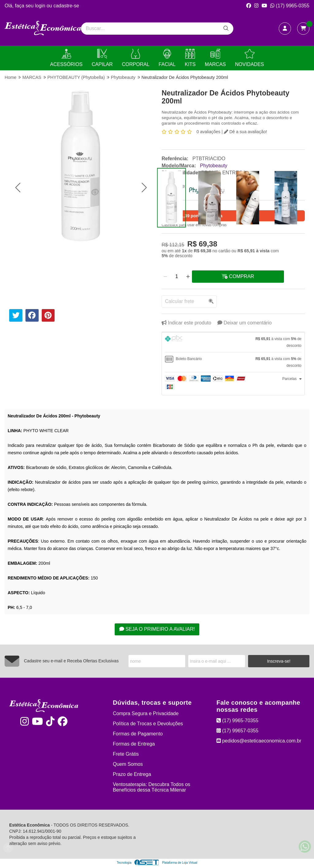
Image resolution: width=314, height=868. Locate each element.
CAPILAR (102, 58)
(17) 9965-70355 (237, 721)
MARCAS (215, 58)
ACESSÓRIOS (66, 58)
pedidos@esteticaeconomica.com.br (259, 741)
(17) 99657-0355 (237, 731)
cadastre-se (66, 6)
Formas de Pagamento (138, 734)
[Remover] (165, 277)
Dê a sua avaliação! (245, 132)
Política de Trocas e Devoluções (148, 724)
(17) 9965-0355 (290, 6)
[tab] (233, 342)
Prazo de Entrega (132, 774)
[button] (18, 188)
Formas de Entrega (134, 744)
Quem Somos (128, 764)
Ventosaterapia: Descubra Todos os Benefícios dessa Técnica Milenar (151, 787)
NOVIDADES (249, 58)
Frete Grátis (126, 754)
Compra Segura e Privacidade (146, 713)
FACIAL (167, 58)
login (41, 6)
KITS (190, 58)
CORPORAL (136, 58)
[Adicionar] (188, 277)
